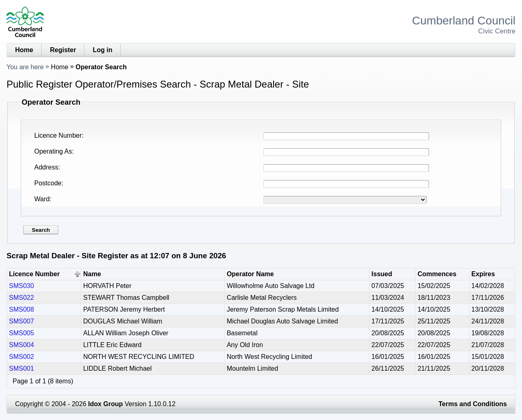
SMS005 (21, 333)
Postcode (48, 183)
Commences (437, 274)
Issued (382, 274)
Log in (102, 50)
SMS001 (21, 368)
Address (46, 167)
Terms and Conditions (473, 404)
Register (63, 50)
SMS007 (21, 321)
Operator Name (250, 274)
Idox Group (105, 404)
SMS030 (21, 286)
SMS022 (21, 298)
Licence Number (58, 135)
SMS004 (21, 345)
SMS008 (21, 309)
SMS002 (21, 357)
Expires (483, 274)
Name (92, 274)
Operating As (53, 151)
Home (24, 50)
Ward (42, 199)
